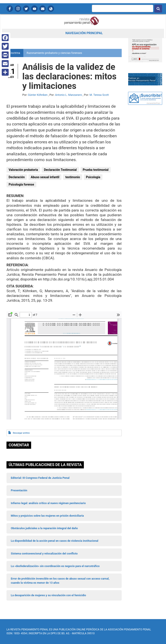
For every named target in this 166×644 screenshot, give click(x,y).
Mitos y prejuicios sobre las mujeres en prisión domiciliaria (47, 516)
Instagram (18, 9)
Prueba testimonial (96, 170)
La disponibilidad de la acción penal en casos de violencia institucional (55, 541)
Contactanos (43, 9)
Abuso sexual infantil (45, 177)
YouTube (34, 9)
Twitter (26, 9)
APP (51, 9)
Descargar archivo (21, 433)
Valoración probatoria (23, 170)
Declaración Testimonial (60, 170)
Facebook (10, 9)
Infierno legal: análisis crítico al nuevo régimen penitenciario (48, 503)
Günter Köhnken (38, 95)
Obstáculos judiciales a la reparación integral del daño (44, 528)
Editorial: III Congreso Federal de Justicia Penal (40, 478)
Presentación (19, 490)
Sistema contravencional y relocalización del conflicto (44, 553)
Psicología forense (21, 184)
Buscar (158, 9)
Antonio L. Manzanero (69, 95)
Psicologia (93, 177)
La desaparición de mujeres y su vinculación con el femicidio (48, 595)
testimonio (73, 177)
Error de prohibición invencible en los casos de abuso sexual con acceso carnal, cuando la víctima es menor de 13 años (60, 581)
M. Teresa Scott (99, 95)
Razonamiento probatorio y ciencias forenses (54, 53)
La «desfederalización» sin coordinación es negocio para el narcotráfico (55, 566)
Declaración (17, 177)
